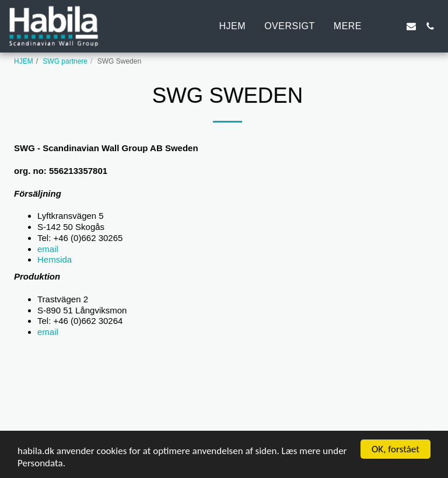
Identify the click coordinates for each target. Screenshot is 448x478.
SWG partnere (65, 61)
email (108, 249)
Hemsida (55, 259)
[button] (393, 26)
